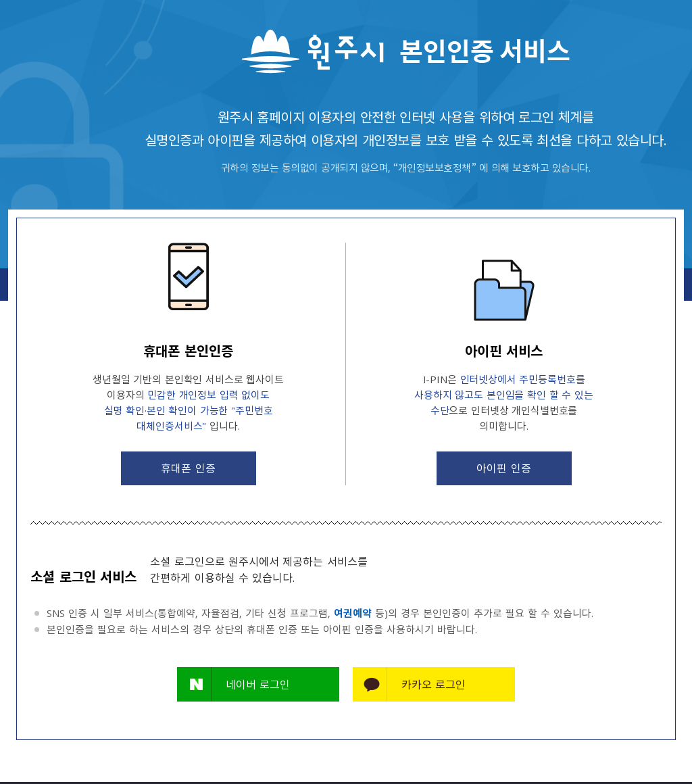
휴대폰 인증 (188, 468)
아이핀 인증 (503, 468)
